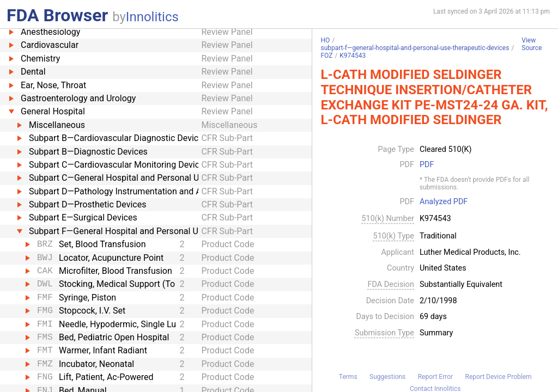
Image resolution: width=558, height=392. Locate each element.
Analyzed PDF (444, 202)
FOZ (326, 56)
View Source (532, 44)
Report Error (435, 377)
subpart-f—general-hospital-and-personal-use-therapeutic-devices (415, 48)
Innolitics (152, 17)
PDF (427, 165)
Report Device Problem (499, 377)
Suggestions (387, 377)
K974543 (353, 56)
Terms (348, 377)
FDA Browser (57, 15)
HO (325, 40)
